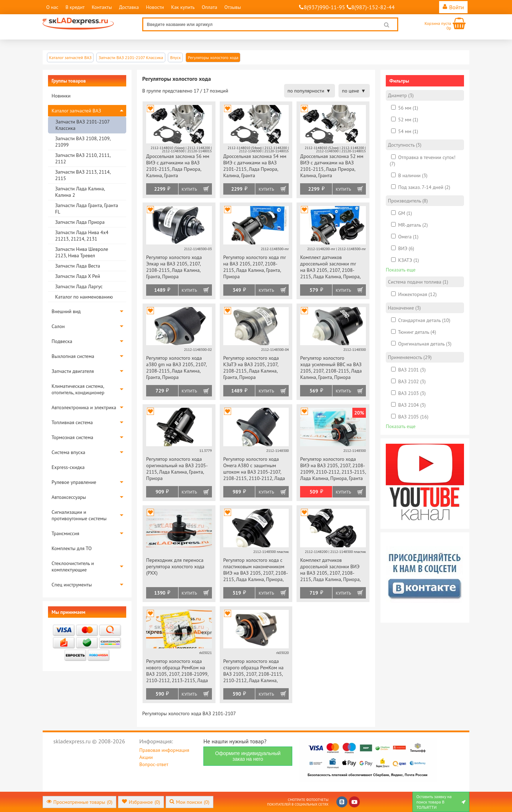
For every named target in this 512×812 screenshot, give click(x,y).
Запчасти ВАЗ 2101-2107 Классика (82, 125)
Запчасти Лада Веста (78, 266)
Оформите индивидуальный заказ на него (248, 756)
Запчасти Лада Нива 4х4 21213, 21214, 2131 (82, 236)
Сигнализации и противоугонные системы (79, 515)
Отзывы (233, 7)
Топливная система (72, 422)
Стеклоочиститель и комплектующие (73, 566)
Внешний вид (66, 311)
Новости (155, 7)
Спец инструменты (72, 585)
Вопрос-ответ (154, 764)
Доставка (129, 7)
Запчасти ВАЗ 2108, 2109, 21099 (83, 142)
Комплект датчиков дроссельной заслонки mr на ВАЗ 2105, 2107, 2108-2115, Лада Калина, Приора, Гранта (330, 267)
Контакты (102, 7)
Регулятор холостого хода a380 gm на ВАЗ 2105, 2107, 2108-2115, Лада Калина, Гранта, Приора (176, 368)
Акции (146, 757)
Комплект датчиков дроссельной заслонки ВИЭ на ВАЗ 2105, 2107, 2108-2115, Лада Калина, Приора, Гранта (330, 570)
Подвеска (62, 341)
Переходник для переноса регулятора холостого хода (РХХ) (175, 566)
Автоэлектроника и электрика (84, 407)
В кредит (75, 7)
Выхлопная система (73, 356)
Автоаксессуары (69, 497)
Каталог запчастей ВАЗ (76, 111)
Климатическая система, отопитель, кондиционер (78, 389)
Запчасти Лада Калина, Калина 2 (80, 192)
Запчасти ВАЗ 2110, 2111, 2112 (83, 158)
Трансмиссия (65, 533)
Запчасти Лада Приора (80, 222)
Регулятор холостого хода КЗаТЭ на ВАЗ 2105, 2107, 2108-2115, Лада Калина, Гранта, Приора (251, 368)
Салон (58, 326)
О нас (52, 7)
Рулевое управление (74, 482)
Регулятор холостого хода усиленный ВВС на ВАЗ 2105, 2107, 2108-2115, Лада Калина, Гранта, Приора (331, 368)
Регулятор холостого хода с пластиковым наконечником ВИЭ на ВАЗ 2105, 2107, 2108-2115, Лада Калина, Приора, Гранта (256, 570)
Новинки (61, 96)
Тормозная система (72, 437)
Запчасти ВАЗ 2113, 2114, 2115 (83, 175)
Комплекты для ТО (72, 548)
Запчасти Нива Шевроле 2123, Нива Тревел (82, 252)
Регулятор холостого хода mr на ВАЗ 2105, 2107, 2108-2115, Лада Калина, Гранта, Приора (255, 267)
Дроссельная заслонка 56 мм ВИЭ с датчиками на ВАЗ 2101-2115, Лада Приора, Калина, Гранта (178, 166)
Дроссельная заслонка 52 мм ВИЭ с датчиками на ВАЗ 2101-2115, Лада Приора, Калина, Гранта (332, 166)
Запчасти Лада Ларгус (79, 286)
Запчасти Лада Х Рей (78, 276)
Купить (189, 189)
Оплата (209, 7)
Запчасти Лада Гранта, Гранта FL (87, 209)
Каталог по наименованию (84, 297)
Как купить (183, 7)
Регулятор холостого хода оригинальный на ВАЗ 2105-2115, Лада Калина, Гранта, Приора (177, 469)
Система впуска (68, 452)
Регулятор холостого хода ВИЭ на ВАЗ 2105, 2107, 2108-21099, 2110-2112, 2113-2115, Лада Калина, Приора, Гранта (333, 469)
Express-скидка (68, 467)
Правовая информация (164, 750)
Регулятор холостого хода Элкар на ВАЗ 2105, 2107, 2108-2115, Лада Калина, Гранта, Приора (174, 267)
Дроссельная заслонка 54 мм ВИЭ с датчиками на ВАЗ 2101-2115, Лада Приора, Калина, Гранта (255, 166)
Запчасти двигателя (73, 371)
